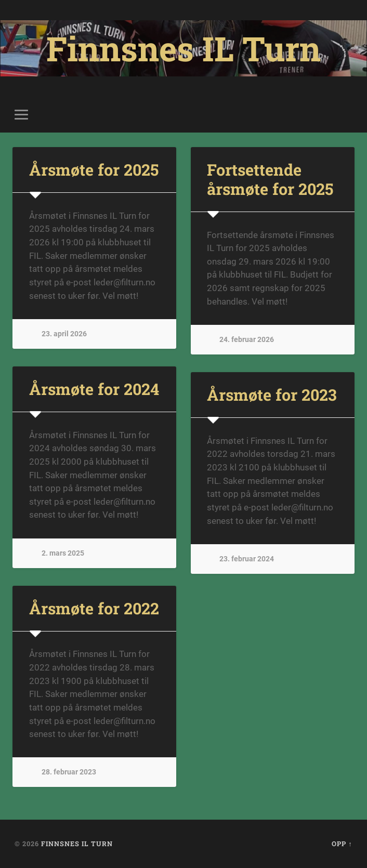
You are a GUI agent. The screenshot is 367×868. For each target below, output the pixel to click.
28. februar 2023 (69, 772)
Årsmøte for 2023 (272, 394)
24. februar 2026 (247, 340)
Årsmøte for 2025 (94, 169)
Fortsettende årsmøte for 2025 (270, 179)
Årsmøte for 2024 (94, 389)
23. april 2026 (64, 334)
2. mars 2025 (63, 553)
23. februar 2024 (247, 559)
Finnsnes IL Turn (183, 48)
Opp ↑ (342, 844)
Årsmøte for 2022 (94, 608)
